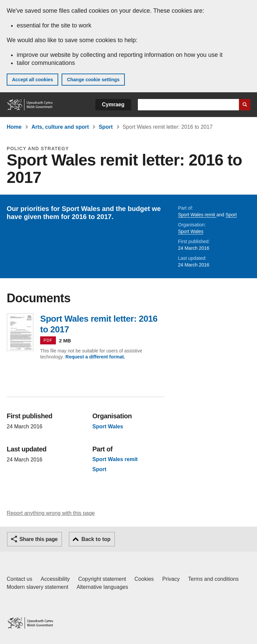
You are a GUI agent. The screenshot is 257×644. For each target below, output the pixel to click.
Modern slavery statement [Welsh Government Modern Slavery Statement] (37, 587)
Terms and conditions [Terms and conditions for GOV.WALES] (213, 579)
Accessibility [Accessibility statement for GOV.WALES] (55, 579)
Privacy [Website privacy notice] (171, 579)
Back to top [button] (96, 539)
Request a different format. (95, 357)
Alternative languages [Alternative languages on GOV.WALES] (102, 587)
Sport (106, 127)
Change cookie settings (93, 80)
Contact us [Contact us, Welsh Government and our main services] (19, 579)
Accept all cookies (32, 80)
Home (14, 127)
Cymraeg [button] (113, 104)
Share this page (38, 539)
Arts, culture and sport (60, 127)
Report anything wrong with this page (51, 513)
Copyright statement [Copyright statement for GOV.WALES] (102, 579)
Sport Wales (191, 231)
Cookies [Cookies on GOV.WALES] (144, 579)
